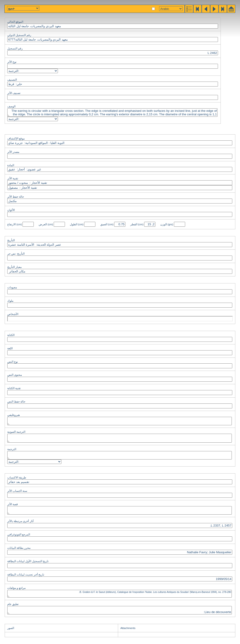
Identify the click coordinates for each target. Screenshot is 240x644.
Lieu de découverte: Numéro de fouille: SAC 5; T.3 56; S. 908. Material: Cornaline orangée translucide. (120, 610)
